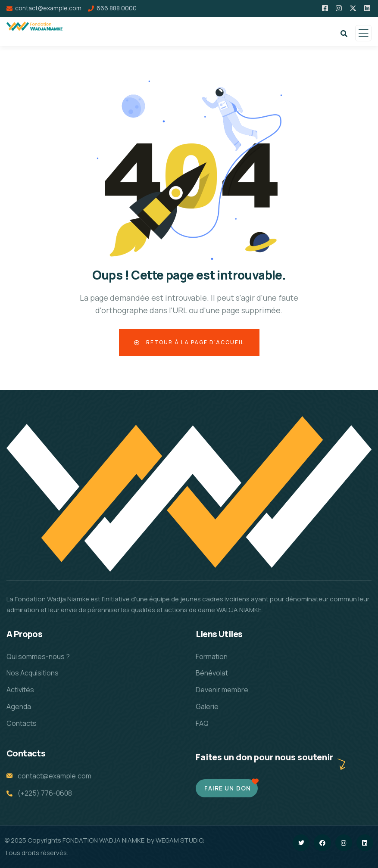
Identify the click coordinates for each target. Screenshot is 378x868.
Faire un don (228, 788)
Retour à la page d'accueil (189, 342)
